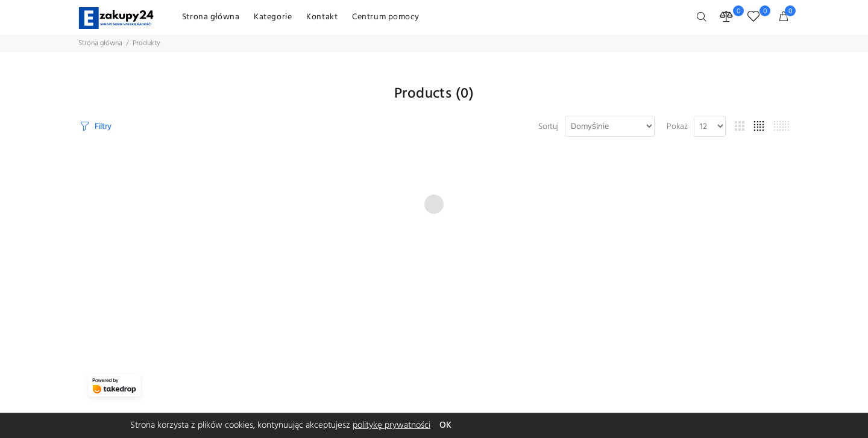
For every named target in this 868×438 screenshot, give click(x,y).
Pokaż (677, 127)
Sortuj (549, 127)
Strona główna (211, 17)
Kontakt (322, 17)
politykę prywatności (392, 425)
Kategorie (273, 17)
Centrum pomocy (386, 17)
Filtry (103, 127)
